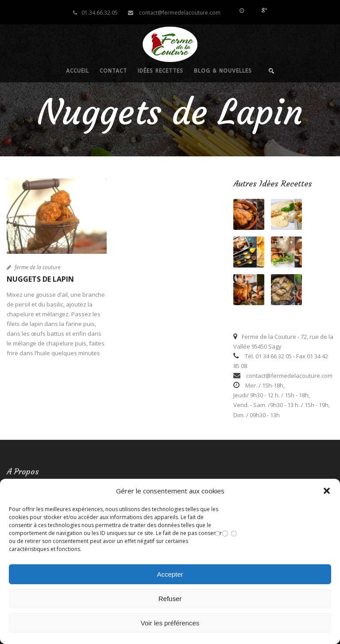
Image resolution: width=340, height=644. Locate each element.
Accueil (77, 71)
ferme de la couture (38, 267)
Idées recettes (160, 71)
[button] (327, 491)
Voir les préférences (170, 623)
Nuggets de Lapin (40, 279)
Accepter (170, 574)
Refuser (170, 599)
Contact (113, 71)
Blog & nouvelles (223, 71)
